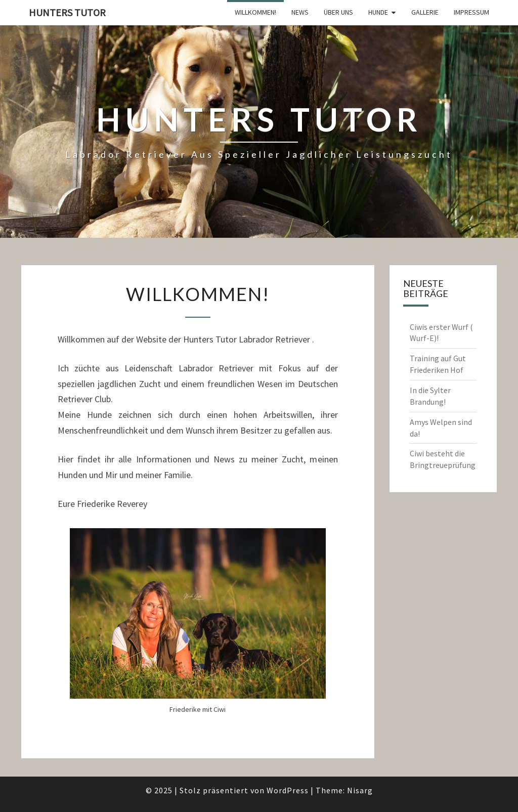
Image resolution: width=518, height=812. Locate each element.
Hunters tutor (67, 12)
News (300, 12)
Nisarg (360, 790)
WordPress (288, 790)
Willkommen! (255, 12)
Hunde (378, 12)
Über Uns (338, 12)
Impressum (471, 12)
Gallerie (425, 12)
